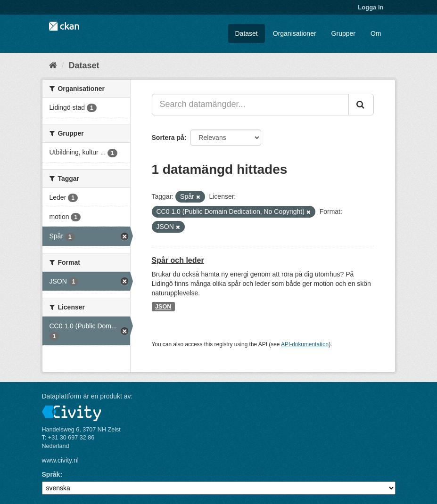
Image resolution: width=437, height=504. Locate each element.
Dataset (247, 33)
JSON (163, 307)
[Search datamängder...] (250, 105)
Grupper (343, 33)
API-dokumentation (305, 344)
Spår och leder (178, 260)
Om (376, 33)
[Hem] (53, 65)
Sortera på (168, 138)
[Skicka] (361, 105)
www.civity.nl (60, 460)
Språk (51, 474)
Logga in (371, 7)
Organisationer (295, 33)
